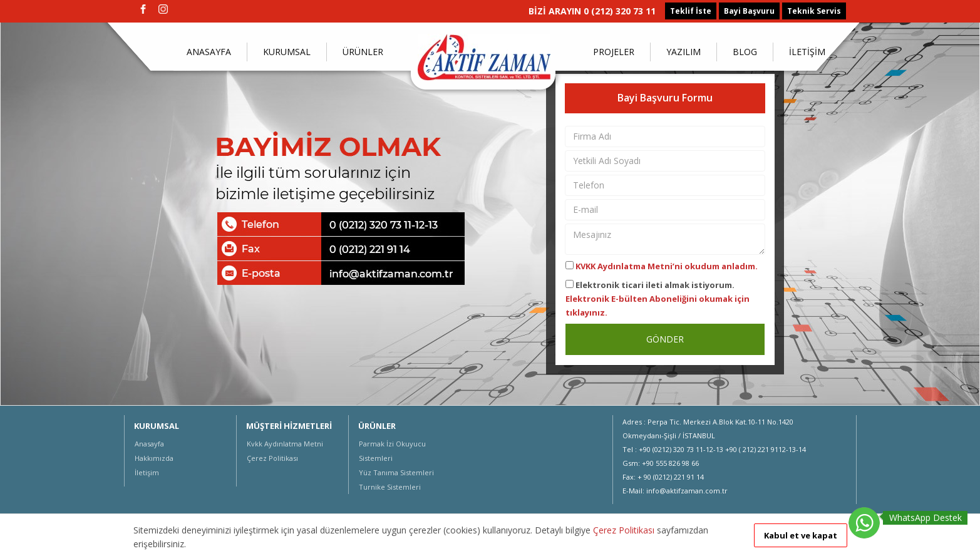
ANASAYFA (209, 52)
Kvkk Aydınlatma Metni (285, 444)
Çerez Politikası (272, 458)
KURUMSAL (287, 52)
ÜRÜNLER (363, 52)
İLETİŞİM (807, 52)
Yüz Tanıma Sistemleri (396, 472)
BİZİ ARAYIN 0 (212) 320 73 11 (592, 11)
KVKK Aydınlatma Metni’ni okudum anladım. (667, 266)
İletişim (147, 472)
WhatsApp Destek (926, 518)
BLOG (745, 52)
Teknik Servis (814, 11)
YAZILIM (683, 52)
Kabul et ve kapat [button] (801, 535)
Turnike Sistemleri (390, 487)
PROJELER (614, 52)
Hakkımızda (154, 458)
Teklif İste (691, 11)
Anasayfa (149, 444)
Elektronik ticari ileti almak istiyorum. (658, 299)
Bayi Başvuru (749, 11)
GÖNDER (665, 339)
